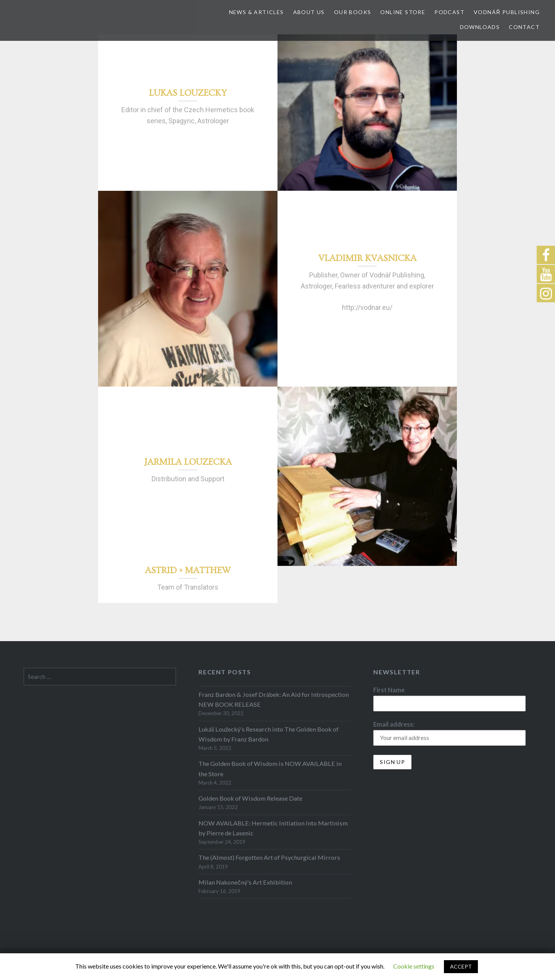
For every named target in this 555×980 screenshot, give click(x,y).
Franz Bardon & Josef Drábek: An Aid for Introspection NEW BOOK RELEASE (274, 699)
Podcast (449, 12)
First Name (389, 690)
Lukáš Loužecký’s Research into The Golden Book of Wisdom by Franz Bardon (269, 734)
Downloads (480, 27)
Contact (524, 27)
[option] (367, 113)
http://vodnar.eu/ (367, 307)
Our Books (353, 12)
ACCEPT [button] (461, 966)
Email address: (394, 724)
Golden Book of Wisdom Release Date (250, 798)
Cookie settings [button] (414, 966)
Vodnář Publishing (507, 12)
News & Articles (257, 12)
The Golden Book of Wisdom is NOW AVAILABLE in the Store (270, 768)
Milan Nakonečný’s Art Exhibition (245, 882)
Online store (403, 12)
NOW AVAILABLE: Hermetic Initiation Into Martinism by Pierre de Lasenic (273, 828)
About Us (309, 12)
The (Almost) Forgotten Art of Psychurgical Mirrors (269, 857)
